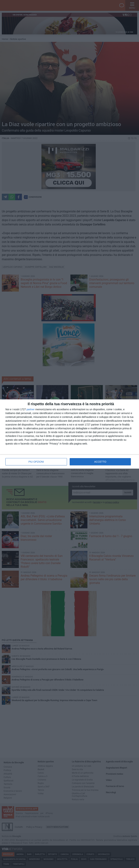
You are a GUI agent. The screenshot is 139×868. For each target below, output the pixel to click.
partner (31, 409)
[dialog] (69, 434)
